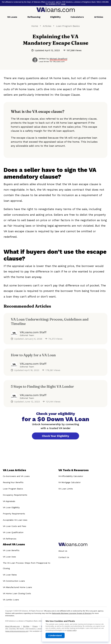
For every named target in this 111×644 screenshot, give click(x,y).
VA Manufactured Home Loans (17, 587)
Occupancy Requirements (15, 495)
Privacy (35, 626)
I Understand (55, 635)
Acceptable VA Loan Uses (15, 520)
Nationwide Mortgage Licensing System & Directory (72, 613)
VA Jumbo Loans (11, 600)
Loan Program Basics (68, 26)
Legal (63, 4)
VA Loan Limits (66, 489)
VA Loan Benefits (11, 550)
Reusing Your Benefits (13, 482)
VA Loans (12, 17)
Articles (99, 17)
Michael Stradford (58, 59)
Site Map (26, 626)
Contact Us (64, 557)
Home (35, 26)
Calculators (77, 17)
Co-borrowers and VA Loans (16, 476)
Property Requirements (14, 514)
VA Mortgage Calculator (70, 482)
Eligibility (55, 17)
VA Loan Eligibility (11, 507)
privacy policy (72, 630)
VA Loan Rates (10, 575)
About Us (63, 551)
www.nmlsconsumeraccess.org (17, 631)
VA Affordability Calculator (71, 476)
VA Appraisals (9, 501)
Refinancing (34, 17)
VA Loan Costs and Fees (15, 526)
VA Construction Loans (14, 581)
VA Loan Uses (9, 557)
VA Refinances (10, 539)
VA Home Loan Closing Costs (17, 593)
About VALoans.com (13, 626)
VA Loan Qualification (13, 532)
